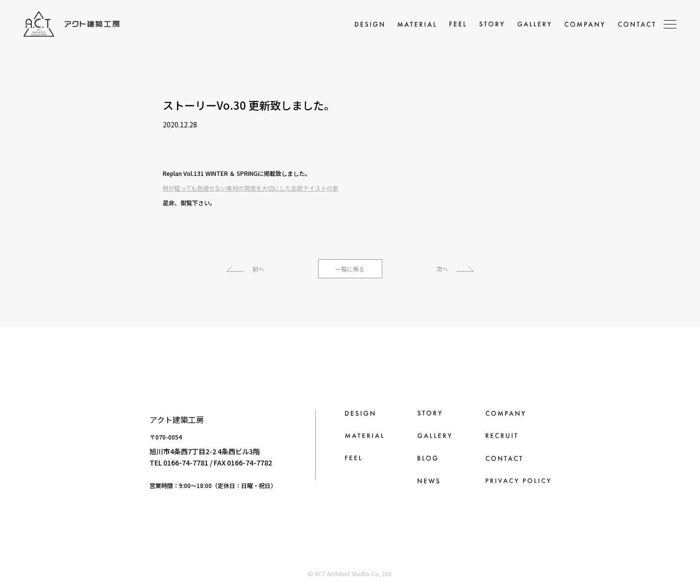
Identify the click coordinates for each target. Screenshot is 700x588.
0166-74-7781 (186, 463)
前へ (258, 269)
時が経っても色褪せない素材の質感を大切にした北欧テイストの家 (250, 188)
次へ (442, 269)
